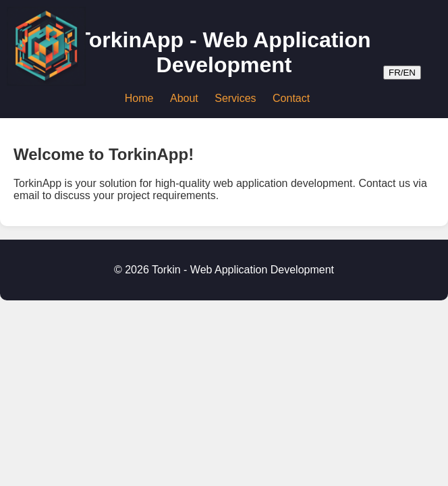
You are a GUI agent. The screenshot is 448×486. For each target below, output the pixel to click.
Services (235, 98)
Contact (291, 98)
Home (139, 98)
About (184, 98)
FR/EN (402, 73)
